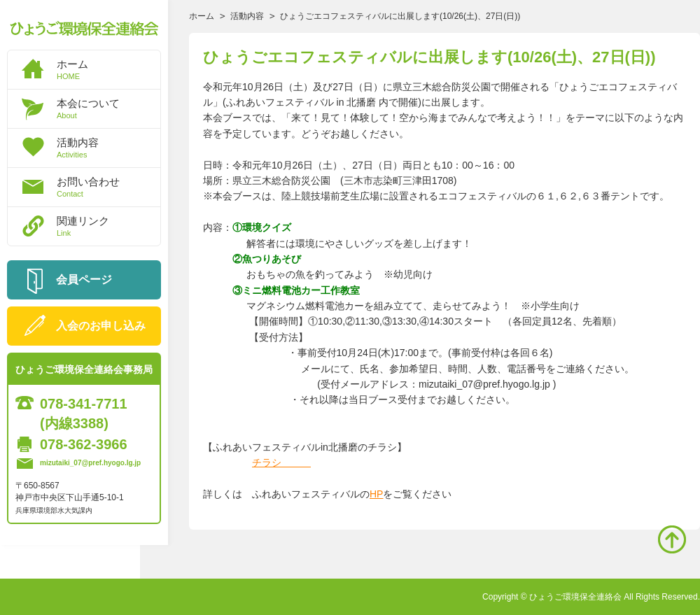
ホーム (108, 69)
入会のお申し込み (101, 326)
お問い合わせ (108, 187)
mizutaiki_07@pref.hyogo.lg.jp (90, 463)
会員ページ (84, 280)
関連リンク (108, 226)
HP (376, 494)
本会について (108, 108)
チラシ (281, 462)
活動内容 (108, 148)
